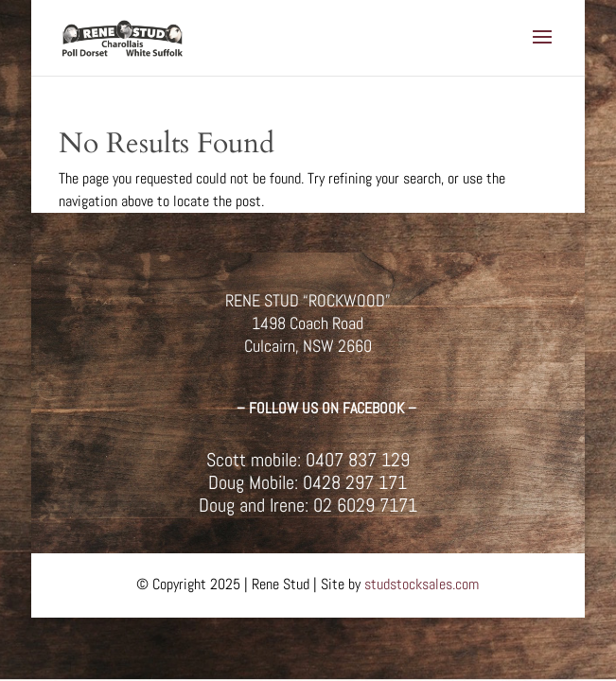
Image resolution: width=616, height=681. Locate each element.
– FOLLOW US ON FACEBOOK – (326, 408)
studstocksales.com (422, 584)
